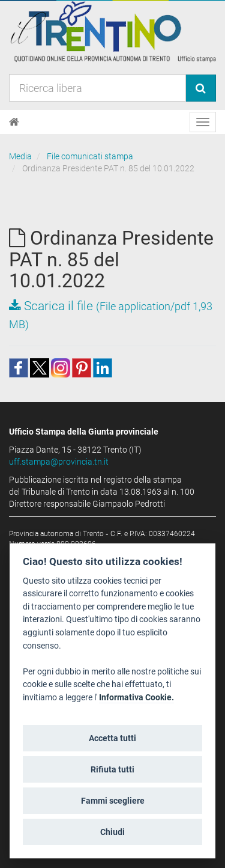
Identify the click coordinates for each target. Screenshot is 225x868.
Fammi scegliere (113, 801)
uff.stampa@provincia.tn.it (59, 462)
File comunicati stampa (90, 156)
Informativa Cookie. (136, 698)
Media (20, 156)
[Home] (14, 122)
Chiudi (112, 832)
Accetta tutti (112, 738)
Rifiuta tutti (112, 769)
